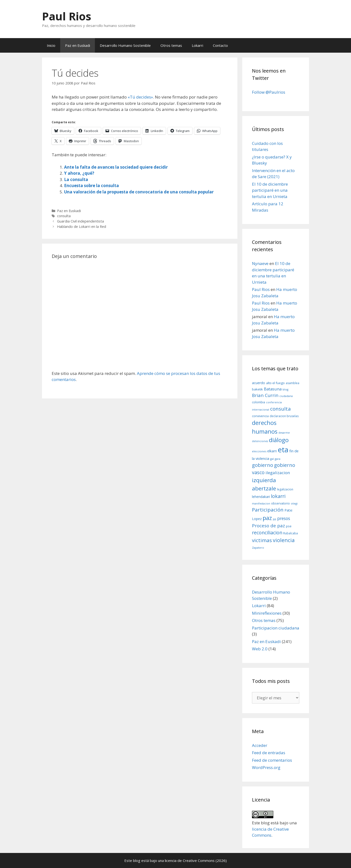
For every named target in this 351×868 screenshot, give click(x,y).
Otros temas (171, 45)
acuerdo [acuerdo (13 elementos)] (259, 383)
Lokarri (197, 45)
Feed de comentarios (272, 760)
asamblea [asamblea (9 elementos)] (292, 383)
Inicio (51, 45)
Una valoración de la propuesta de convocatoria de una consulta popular (139, 192)
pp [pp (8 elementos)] (275, 519)
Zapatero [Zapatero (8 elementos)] (258, 548)
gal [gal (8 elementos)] (272, 459)
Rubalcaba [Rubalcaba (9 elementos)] (291, 533)
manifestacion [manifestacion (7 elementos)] (261, 504)
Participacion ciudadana (276, 628)
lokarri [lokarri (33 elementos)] (278, 496)
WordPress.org (266, 767)
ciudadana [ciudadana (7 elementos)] (286, 396)
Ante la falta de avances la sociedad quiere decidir (116, 167)
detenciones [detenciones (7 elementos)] (260, 441)
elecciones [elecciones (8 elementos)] (259, 451)
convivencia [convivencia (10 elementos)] (260, 416)
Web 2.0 (260, 649)
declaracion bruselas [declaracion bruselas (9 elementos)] (284, 416)
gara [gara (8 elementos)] (278, 459)
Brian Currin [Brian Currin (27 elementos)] (265, 395)
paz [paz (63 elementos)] (267, 518)
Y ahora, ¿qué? (79, 173)
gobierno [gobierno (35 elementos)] (263, 465)
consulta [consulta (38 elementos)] (280, 409)
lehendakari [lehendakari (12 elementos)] (261, 497)
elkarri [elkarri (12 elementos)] (272, 451)
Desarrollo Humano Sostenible (125, 45)
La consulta (76, 179)
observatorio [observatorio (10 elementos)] (280, 503)
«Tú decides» (140, 97)
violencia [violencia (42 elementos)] (284, 540)
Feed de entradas (269, 753)
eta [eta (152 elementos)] (283, 450)
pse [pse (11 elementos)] (289, 526)
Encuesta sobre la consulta (92, 186)
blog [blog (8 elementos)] (285, 389)
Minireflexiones (267, 613)
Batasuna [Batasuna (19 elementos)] (273, 389)
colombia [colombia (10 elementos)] (259, 402)
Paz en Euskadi (78, 45)
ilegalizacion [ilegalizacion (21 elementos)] (278, 473)
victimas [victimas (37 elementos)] (262, 540)
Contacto (220, 45)
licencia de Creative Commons (190, 860)
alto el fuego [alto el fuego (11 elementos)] (275, 383)
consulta (64, 216)
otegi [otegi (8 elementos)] (294, 503)
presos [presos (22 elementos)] (284, 518)
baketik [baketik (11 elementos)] (257, 389)
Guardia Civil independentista (80, 221)
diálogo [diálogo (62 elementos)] (279, 440)
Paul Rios (67, 16)
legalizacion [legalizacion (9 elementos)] (285, 489)
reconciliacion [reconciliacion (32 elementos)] (267, 533)
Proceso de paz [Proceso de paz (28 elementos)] (268, 526)
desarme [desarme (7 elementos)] (284, 433)
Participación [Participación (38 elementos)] (268, 510)
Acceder (260, 745)
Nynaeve (260, 263)
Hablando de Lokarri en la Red (82, 227)
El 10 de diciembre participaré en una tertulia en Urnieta (270, 190)
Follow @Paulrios (269, 92)
